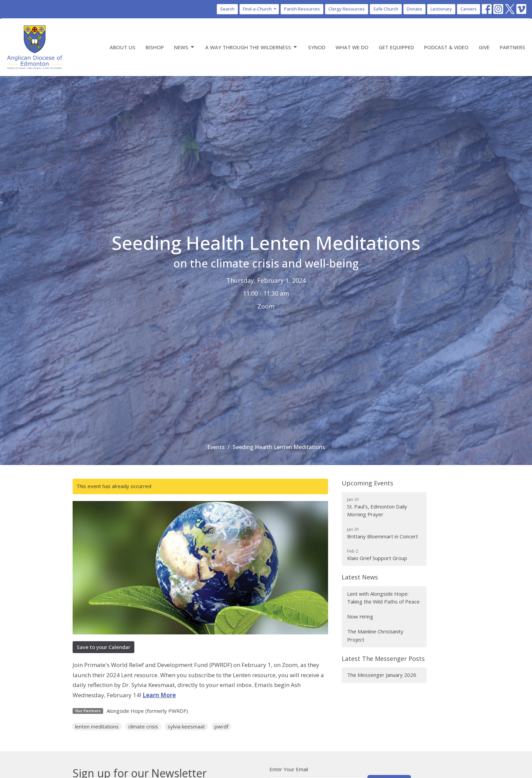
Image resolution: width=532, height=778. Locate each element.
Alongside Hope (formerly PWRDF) (147, 711)
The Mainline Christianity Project (375, 635)
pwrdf (221, 726)
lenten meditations (97, 726)
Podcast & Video (446, 47)
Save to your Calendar (103, 647)
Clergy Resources (347, 9)
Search (227, 9)
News (185, 47)
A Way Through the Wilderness (252, 47)
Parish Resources (302, 9)
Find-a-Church (260, 9)
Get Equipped (396, 47)
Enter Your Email (289, 769)
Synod (317, 47)
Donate (414, 9)
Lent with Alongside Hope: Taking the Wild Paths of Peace (383, 598)
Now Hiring (360, 616)
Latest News (360, 577)
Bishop (155, 47)
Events (216, 447)
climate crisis (143, 726)
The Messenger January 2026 (382, 675)
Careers (469, 9)
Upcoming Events (367, 483)
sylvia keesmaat (186, 726)
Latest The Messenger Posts (383, 659)
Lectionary (441, 9)
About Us (122, 47)
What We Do (352, 47)
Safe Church (386, 9)
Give (484, 47)
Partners (512, 47)
